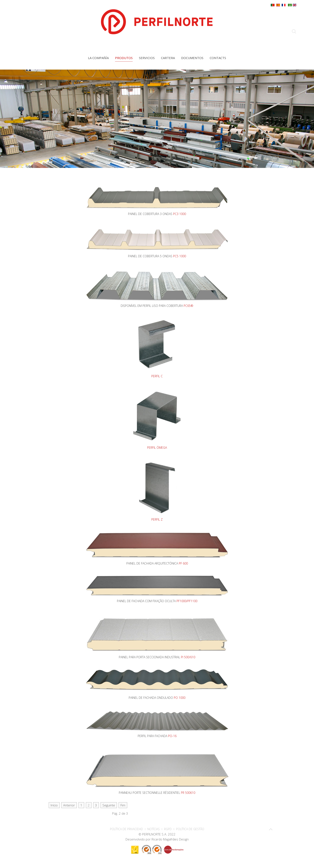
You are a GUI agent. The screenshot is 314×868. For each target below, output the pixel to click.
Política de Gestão (190, 829)
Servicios (147, 58)
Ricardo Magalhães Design (170, 839)
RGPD (168, 829)
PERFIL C (157, 376)
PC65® (188, 306)
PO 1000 (180, 698)
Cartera (168, 58)
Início (54, 805)
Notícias (154, 829)
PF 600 (183, 563)
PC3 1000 (180, 214)
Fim (123, 805)
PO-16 (172, 736)
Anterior (69, 805)
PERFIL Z (157, 519)
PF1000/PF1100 (187, 601)
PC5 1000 (180, 256)
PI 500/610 (188, 657)
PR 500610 (188, 793)
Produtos (124, 58)
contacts (218, 58)
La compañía (98, 58)
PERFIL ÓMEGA (157, 448)
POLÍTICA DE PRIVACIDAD (126, 829)
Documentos (192, 58)
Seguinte (109, 805)
